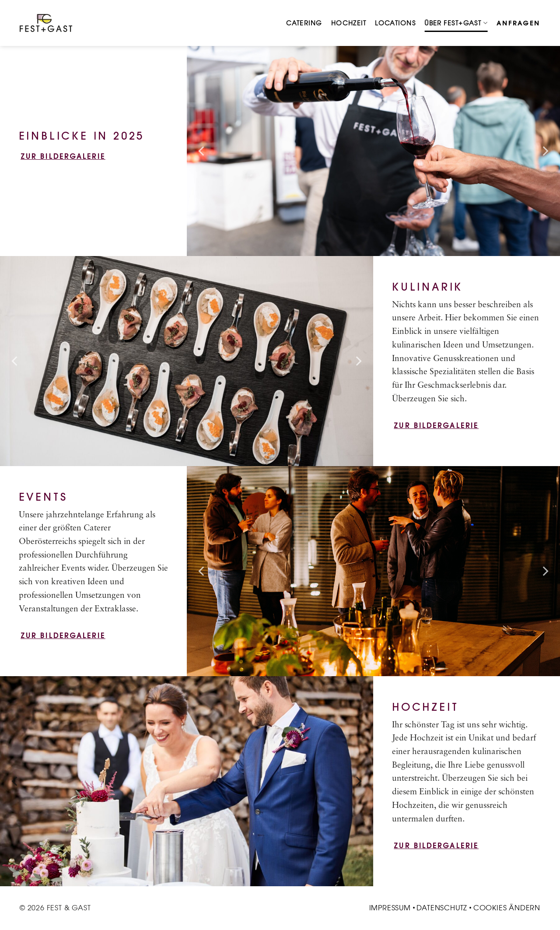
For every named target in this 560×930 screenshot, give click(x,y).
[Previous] (202, 151)
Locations (395, 23)
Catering (304, 23)
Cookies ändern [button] (507, 908)
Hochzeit (349, 23)
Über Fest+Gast (456, 23)
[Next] (545, 151)
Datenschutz (442, 908)
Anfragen (518, 23)
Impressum (390, 908)
